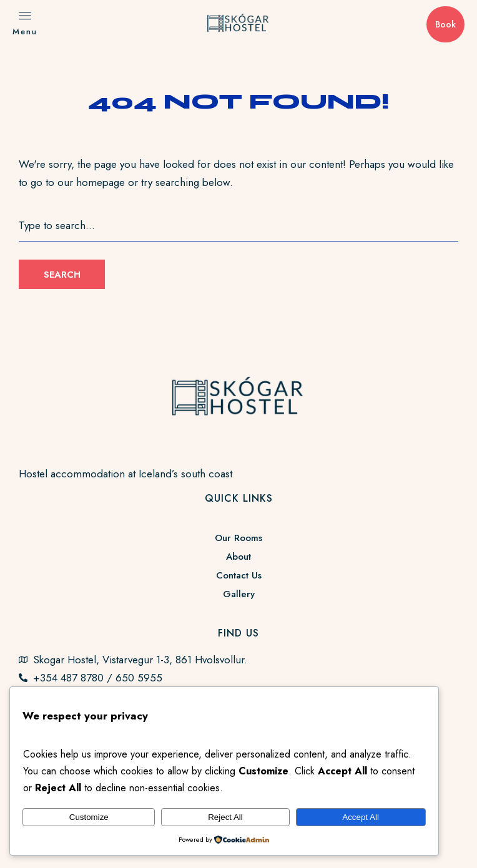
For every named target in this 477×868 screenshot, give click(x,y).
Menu (25, 32)
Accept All (361, 817)
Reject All (225, 817)
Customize (89, 817)
